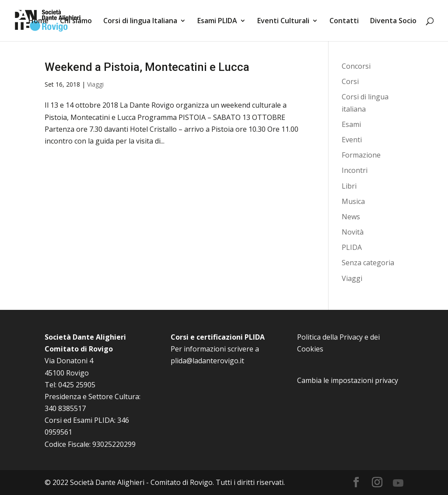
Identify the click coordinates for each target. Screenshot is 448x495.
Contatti (344, 21)
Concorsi (356, 66)
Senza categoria (368, 263)
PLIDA (352, 247)
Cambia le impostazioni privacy (348, 380)
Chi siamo (76, 21)
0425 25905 (77, 385)
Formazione (361, 155)
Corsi (350, 81)
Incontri (355, 170)
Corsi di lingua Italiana (140, 21)
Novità (353, 232)
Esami (351, 124)
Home (38, 21)
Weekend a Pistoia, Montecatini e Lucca (147, 67)
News (351, 217)
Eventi (352, 140)
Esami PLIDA (217, 21)
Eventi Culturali (283, 21)
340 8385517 (65, 408)
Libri (349, 186)
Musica (353, 201)
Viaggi (95, 84)
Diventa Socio (393, 21)
